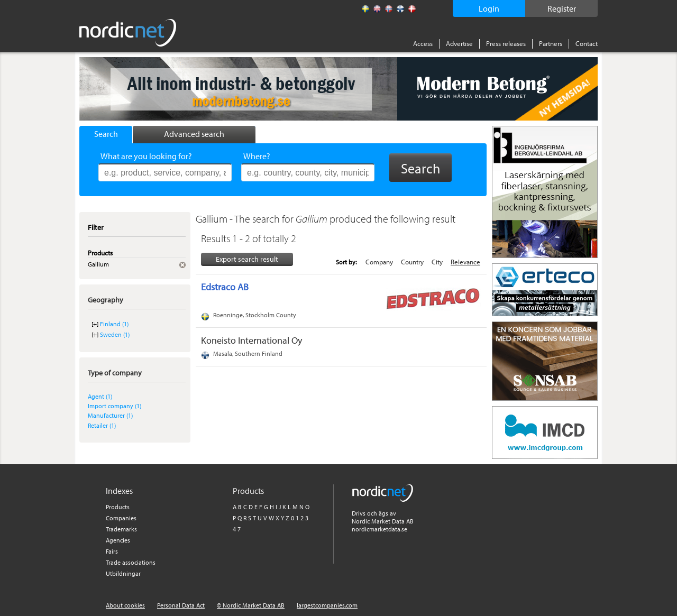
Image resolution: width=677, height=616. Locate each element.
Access (423, 43)
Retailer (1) (102, 425)
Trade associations (131, 562)
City (437, 262)
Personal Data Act (181, 605)
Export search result (247, 259)
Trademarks (121, 529)
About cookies (125, 605)
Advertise (459, 43)
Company (379, 262)
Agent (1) (100, 396)
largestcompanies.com (327, 605)
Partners (551, 43)
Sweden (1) (115, 334)
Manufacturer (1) (110, 415)
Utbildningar (123, 573)
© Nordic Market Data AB (251, 605)
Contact (587, 43)
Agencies (118, 540)
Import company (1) (115, 406)
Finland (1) (114, 324)
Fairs (112, 551)
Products (118, 507)
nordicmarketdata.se (379, 529)
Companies (121, 518)
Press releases (506, 43)
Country (412, 262)
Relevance (465, 262)
